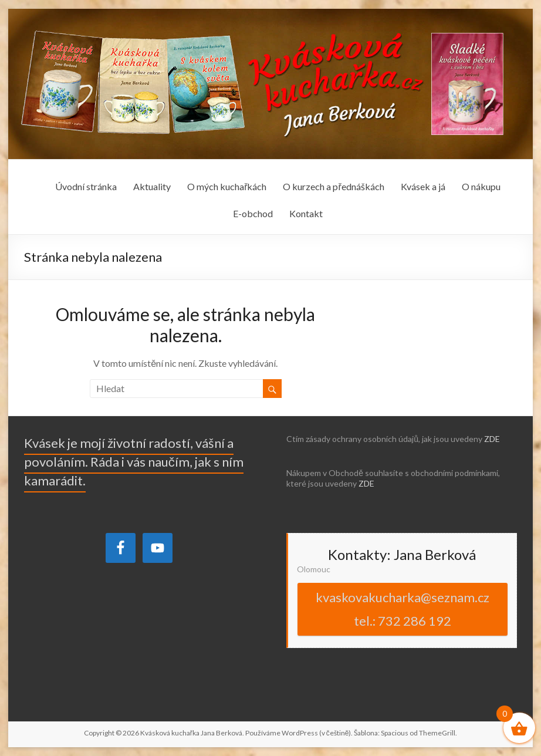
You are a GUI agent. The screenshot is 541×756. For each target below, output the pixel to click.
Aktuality (152, 186)
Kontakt (306, 213)
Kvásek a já (423, 186)
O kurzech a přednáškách (333, 186)
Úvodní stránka (86, 186)
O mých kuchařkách (227, 186)
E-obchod (253, 213)
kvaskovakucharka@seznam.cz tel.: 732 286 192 (403, 609)
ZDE (492, 439)
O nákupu (481, 186)
